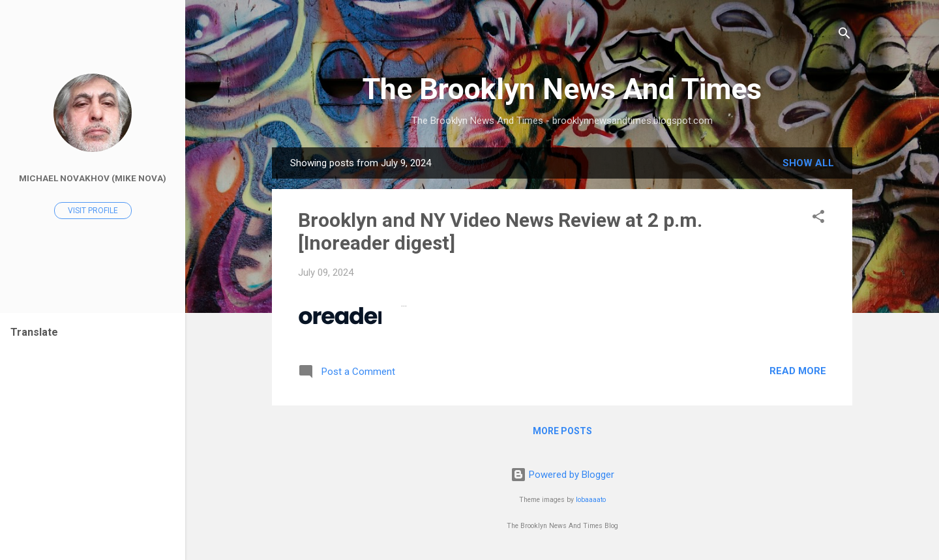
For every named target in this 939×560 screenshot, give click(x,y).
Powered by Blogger (562, 475)
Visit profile (93, 211)
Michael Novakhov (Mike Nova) (93, 178)
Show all (808, 163)
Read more (798, 371)
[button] (818, 219)
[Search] (844, 36)
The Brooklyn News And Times (562, 89)
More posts (562, 431)
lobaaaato (591, 500)
